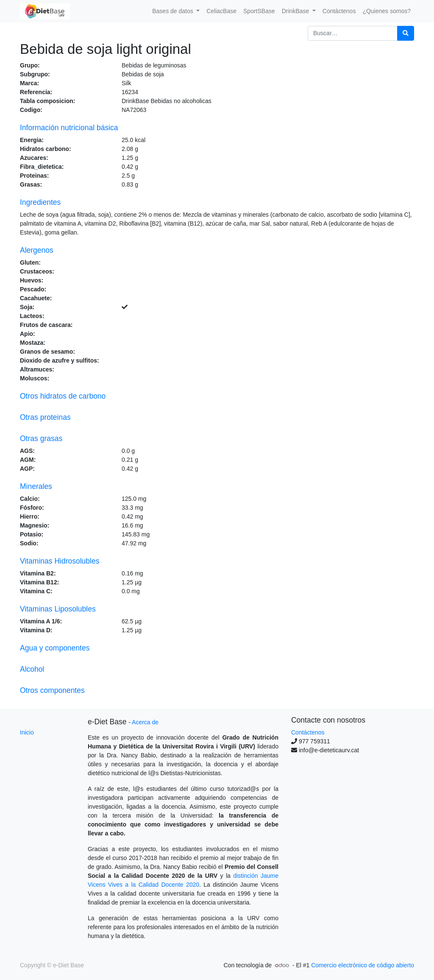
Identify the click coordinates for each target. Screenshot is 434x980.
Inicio (27, 732)
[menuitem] (221, 11)
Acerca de (145, 722)
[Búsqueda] (406, 33)
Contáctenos (308, 732)
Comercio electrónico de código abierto (363, 965)
